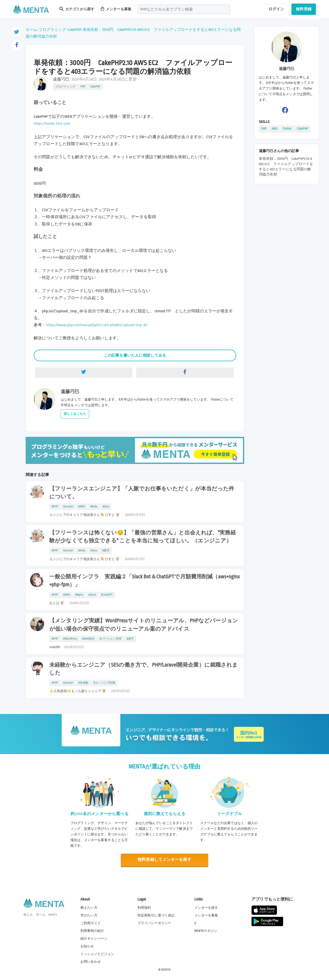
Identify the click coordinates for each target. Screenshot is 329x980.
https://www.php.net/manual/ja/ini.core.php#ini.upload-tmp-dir (97, 325)
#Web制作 (89, 639)
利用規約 (144, 907)
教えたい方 (89, 907)
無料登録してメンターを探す (164, 860)
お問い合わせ (91, 962)
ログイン (276, 9)
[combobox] (184, 9)
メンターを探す (206, 907)
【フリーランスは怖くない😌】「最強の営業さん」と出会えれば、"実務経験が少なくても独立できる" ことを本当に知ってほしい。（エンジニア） (143, 537)
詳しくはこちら (75, 414)
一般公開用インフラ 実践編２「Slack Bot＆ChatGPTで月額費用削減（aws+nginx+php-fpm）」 (145, 581)
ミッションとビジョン (97, 954)
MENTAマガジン (206, 931)
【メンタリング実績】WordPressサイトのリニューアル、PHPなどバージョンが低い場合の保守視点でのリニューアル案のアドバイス (144, 625)
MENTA (166, 969)
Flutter (287, 129)
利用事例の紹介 (92, 931)
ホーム (31, 30)
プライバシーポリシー (154, 923)
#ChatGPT (107, 595)
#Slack (92, 595)
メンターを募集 (116, 9)
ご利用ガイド (91, 923)
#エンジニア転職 (104, 683)
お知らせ (87, 946)
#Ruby (94, 507)
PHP (83, 87)
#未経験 (83, 683)
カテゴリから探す (77, 9)
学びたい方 (89, 915)
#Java (106, 507)
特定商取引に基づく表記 (156, 915)
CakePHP (75, 30)
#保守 (130, 639)
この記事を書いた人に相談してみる (135, 355)
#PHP (55, 507)
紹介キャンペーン (94, 939)
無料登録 (304, 9)
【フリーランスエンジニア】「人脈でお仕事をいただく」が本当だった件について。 (142, 493)
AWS (275, 129)
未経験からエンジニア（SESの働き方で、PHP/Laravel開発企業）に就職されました (144, 669)
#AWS (82, 507)
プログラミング (52, 30)
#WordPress (70, 639)
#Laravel (68, 507)
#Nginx (79, 595)
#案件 (106, 551)
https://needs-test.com (52, 124)
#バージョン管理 (111, 639)
